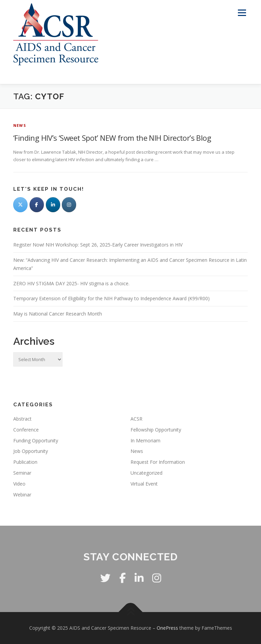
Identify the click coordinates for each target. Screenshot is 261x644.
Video (19, 484)
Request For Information (158, 462)
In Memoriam (145, 440)
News (20, 125)
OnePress (167, 628)
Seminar (22, 473)
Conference (26, 430)
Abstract (22, 419)
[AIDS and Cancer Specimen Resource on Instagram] (69, 205)
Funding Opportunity (36, 440)
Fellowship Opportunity (156, 430)
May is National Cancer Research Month (58, 314)
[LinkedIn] (53, 205)
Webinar (22, 495)
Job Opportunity (31, 451)
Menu (242, 13)
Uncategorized (146, 473)
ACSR (136, 419)
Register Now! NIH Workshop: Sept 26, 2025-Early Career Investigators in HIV (98, 245)
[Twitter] (20, 205)
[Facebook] (37, 205)
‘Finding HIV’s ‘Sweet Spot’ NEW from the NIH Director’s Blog (112, 138)
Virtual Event (144, 484)
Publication (25, 462)
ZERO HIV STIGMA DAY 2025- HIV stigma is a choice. (71, 283)
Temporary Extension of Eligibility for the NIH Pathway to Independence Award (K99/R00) (111, 298)
